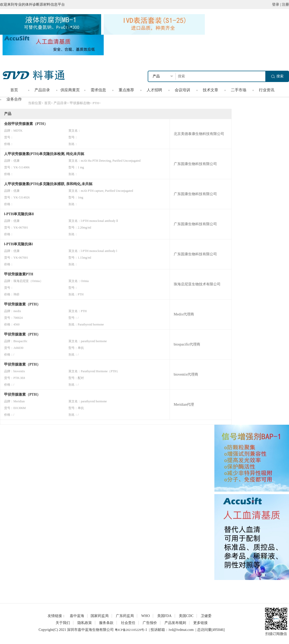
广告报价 (150, 623)
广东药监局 (125, 616)
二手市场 (239, 90)
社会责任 (128, 623)
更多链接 (200, 623)
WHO (146, 616)
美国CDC (186, 616)
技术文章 (211, 90)
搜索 (277, 76)
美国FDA (164, 616)
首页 (14, 90)
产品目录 (42, 90)
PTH (96, 103)
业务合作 (14, 99)
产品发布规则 (175, 623)
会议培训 (182, 90)
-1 (146, 630)
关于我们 (63, 623)
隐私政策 (85, 623)
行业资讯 (267, 90)
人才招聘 (154, 90)
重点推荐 (126, 90)
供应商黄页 (70, 90)
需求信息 (98, 90)
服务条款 (106, 623)
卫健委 (206, 616)
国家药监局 (100, 616)
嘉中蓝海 (77, 616)
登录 (276, 4)
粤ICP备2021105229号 (129, 630)
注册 (285, 4)
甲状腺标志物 (80, 103)
